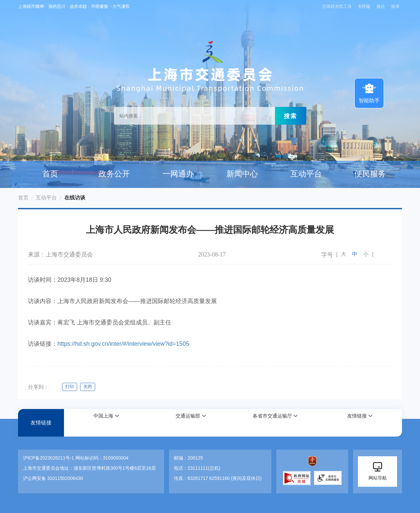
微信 (381, 6)
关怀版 (363, 6)
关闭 (90, 387)
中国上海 (103, 423)
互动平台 (306, 174)
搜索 (290, 116)
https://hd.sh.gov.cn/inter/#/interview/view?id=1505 (123, 344)
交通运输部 (187, 423)
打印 (70, 387)
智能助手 (369, 92)
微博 (395, 6)
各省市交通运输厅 (272, 423)
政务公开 (114, 174)
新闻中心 (242, 174)
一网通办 (178, 174)
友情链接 (41, 423)
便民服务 (370, 174)
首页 (50, 174)
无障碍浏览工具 (334, 6)
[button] (106, 423)
